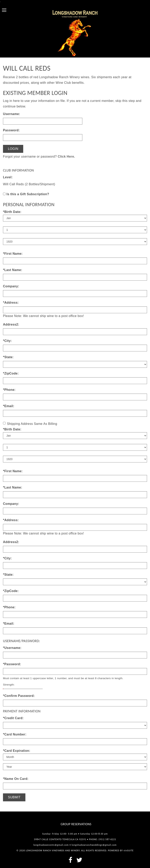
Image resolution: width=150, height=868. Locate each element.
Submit (14, 797)
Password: (11, 130)
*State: (8, 357)
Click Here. (66, 157)
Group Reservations (76, 824)
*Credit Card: (13, 718)
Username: (12, 114)
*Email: (9, 406)
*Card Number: (15, 734)
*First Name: (13, 254)
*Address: (11, 303)
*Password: (12, 664)
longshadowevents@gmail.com (51, 845)
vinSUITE (129, 850)
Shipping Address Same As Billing (30, 424)
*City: (7, 341)
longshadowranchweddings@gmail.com (94, 845)
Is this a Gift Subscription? (28, 194)
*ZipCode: (11, 373)
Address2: (11, 324)
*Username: (12, 648)
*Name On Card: (16, 779)
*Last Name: (13, 270)
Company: (11, 286)
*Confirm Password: (19, 696)
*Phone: (9, 390)
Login (13, 149)
